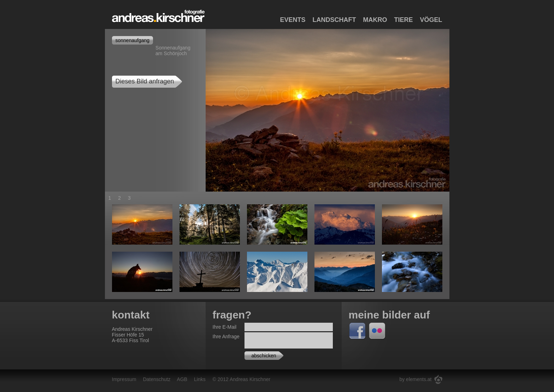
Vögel (431, 20)
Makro (375, 20)
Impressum (124, 379)
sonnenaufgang (133, 40)
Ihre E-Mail (225, 327)
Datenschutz (157, 379)
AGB (182, 379)
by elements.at (415, 379)
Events (293, 20)
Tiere (403, 20)
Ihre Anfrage (226, 337)
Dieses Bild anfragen (145, 81)
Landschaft (334, 20)
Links (200, 379)
